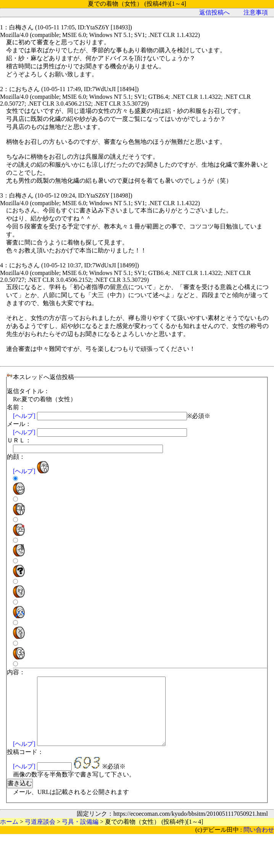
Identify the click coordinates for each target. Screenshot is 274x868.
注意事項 (258, 51)
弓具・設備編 (74, 35)
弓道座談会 (39, 35)
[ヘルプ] (252, 566)
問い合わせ (261, 788)
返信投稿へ (229, 51)
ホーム (11, 35)
